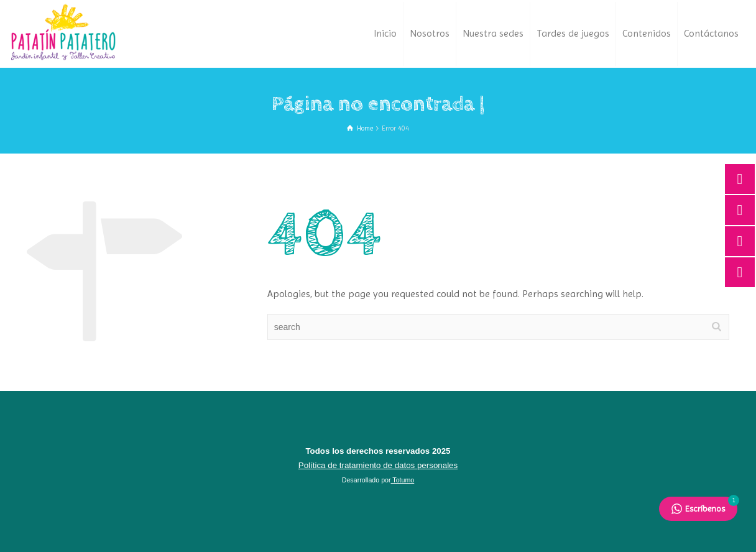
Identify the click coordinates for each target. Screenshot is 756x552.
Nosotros (430, 33)
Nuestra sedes (493, 33)
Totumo (403, 480)
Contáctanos (711, 33)
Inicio (385, 33)
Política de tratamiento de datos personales (378, 465)
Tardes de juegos (573, 33)
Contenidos (647, 33)
